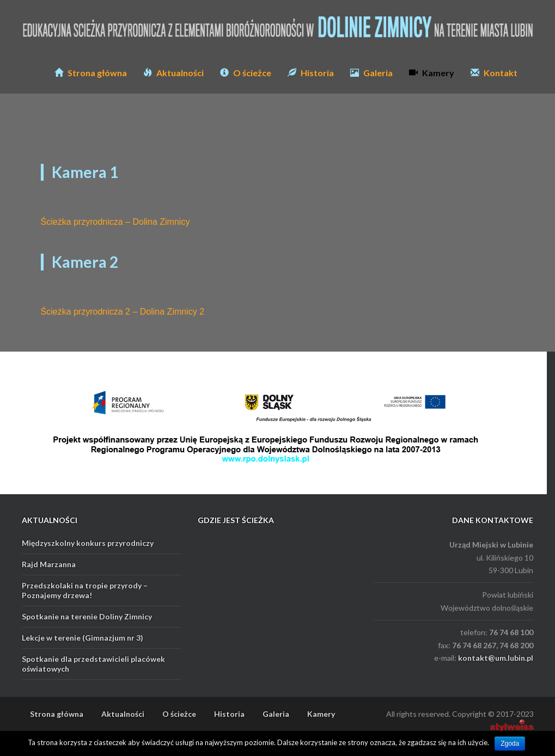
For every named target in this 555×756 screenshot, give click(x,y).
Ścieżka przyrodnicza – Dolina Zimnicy (115, 222)
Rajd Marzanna (49, 564)
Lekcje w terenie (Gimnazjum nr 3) (83, 638)
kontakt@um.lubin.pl (496, 658)
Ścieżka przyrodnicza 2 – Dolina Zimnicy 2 (123, 312)
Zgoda (510, 743)
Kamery (432, 73)
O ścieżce (246, 73)
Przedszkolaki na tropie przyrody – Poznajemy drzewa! (85, 590)
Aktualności (173, 73)
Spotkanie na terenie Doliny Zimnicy (87, 616)
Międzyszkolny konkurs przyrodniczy (88, 543)
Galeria (371, 73)
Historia (311, 73)
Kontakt (494, 73)
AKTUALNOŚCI (50, 520)
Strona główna (91, 73)
